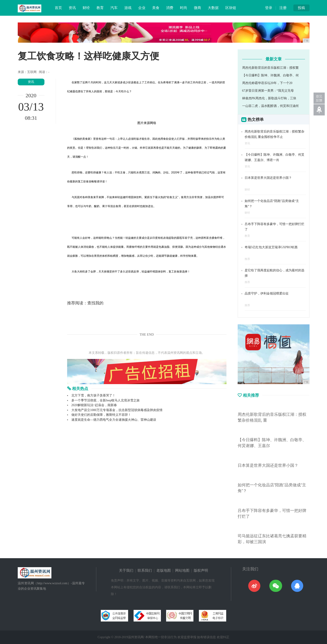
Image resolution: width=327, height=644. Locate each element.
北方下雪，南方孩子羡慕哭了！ (93, 395)
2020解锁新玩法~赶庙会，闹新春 (94, 405)
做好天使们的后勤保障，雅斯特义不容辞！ (101, 415)
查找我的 (95, 303)
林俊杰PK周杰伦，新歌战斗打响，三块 (269, 98)
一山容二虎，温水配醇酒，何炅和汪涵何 (270, 106)
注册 (283, 8)
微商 (198, 8)
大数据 (213, 8)
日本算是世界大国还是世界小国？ (268, 178)
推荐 (247, 259)
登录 (269, 8)
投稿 (301, 8)
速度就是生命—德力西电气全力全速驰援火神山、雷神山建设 (114, 420)
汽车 (114, 8)
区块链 (231, 8)
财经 (86, 8)
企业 (142, 8)
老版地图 (164, 570)
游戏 (128, 8)
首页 (58, 8)
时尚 (184, 8)
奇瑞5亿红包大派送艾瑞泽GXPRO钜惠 (271, 247)
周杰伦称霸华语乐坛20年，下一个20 (267, 83)
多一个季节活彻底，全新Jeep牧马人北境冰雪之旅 (106, 400)
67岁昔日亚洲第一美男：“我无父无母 (268, 91)
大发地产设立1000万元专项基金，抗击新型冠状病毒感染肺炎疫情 (117, 410)
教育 (100, 8)
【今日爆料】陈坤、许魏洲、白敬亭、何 (270, 75)
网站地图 (182, 570)
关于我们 (126, 570)
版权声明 (201, 570)
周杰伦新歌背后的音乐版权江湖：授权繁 (270, 68)
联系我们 (145, 570)
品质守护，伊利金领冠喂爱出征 (267, 293)
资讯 (72, 8)
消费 (170, 8)
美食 (156, 8)
